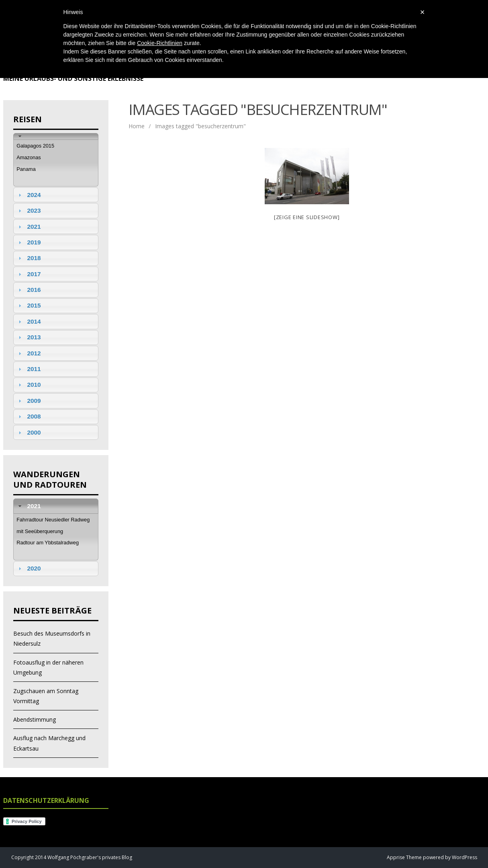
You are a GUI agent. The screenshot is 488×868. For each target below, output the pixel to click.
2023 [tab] (29, 210)
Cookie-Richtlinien (160, 43)
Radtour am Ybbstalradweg (48, 543)
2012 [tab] (29, 353)
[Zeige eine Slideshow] (307, 217)
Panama (26, 169)
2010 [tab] (29, 385)
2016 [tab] (29, 290)
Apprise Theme (404, 857)
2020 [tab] (29, 568)
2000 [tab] (29, 432)
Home (137, 126)
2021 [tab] (29, 227)
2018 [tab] (29, 258)
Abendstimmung (35, 719)
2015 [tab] (29, 305)
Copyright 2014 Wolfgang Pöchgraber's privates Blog (72, 857)
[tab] (56, 136)
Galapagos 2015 (35, 146)
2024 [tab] (29, 195)
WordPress (464, 857)
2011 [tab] (29, 369)
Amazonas (29, 157)
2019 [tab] (29, 242)
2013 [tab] (29, 337)
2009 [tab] (29, 401)
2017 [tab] (29, 274)
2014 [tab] (29, 321)
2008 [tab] (29, 416)
